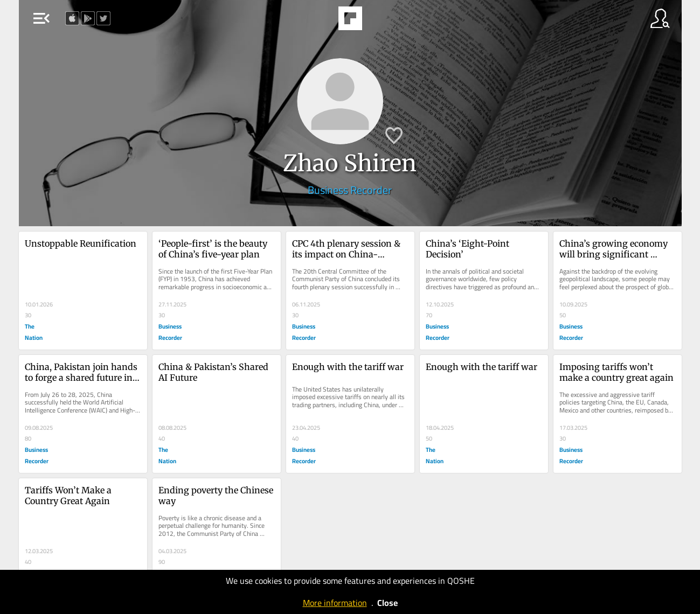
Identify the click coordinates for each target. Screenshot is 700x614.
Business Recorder (350, 190)
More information (335, 603)
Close (387, 603)
